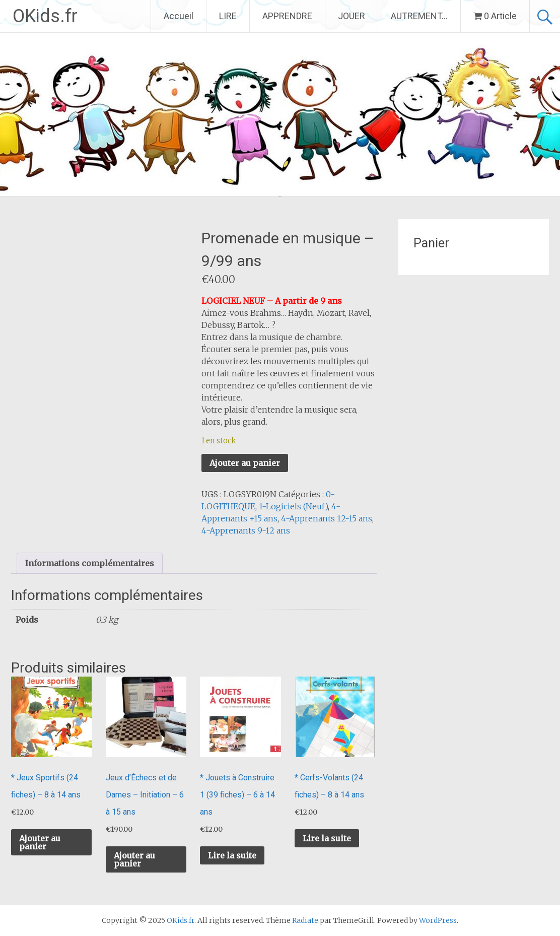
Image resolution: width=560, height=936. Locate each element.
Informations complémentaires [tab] (90, 563)
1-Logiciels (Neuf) (293, 506)
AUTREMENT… (419, 16)
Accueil (179, 16)
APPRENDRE (287, 16)
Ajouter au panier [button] (40, 842)
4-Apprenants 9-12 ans (246, 530)
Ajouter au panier (245, 463)
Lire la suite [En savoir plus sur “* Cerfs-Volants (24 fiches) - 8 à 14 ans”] (327, 838)
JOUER (352, 16)
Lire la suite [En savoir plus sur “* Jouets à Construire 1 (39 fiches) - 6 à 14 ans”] (232, 855)
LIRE (228, 16)
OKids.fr (45, 16)
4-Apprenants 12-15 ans (327, 518)
